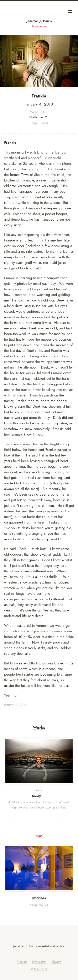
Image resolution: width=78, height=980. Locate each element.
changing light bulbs (36, 169)
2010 (45, 112)
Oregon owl (39, 289)
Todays (34, 112)
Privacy (56, 962)
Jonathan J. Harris (39, 21)
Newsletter (39, 26)
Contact (22, 962)
